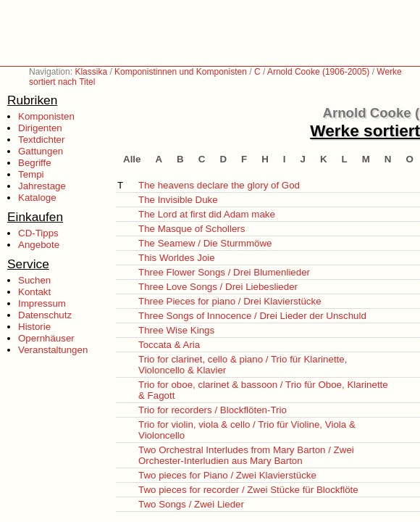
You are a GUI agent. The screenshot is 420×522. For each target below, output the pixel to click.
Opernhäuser (46, 338)
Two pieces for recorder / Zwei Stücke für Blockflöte (248, 490)
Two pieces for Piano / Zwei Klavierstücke (227, 475)
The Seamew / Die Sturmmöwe (205, 243)
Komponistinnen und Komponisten (181, 72)
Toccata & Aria (169, 345)
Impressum (42, 303)
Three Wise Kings (176, 330)
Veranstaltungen (53, 350)
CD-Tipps (38, 233)
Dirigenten (40, 128)
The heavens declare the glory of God (219, 185)
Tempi (31, 174)
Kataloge (37, 198)
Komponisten (46, 116)
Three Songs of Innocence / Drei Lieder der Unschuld (252, 316)
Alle (132, 159)
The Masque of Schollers (192, 229)
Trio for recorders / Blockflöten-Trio (213, 410)
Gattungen (41, 151)
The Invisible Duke (178, 200)
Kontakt (34, 292)
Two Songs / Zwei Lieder (191, 504)
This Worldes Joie (177, 258)
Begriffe (35, 163)
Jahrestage (42, 186)
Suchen (34, 280)
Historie (34, 327)
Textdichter (41, 140)
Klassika (91, 72)
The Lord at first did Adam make (207, 214)
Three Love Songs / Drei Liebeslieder (218, 287)
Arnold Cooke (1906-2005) (318, 72)
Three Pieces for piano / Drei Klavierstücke (230, 301)
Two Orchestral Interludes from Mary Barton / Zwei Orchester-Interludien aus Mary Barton (246, 455)
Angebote (39, 245)
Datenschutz (45, 315)
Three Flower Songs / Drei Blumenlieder (224, 272)
